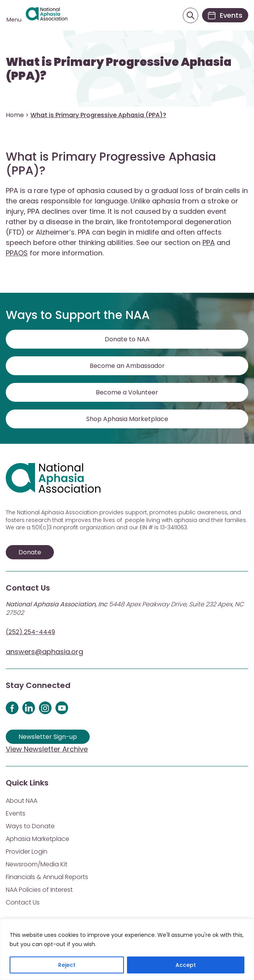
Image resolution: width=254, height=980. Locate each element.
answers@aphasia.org (44, 652)
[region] (127, 949)
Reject (67, 965)
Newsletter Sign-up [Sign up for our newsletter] (48, 737)
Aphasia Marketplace (38, 839)
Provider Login (27, 852)
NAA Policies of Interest (39, 890)
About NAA (22, 801)
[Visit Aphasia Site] (47, 15)
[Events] (225, 15)
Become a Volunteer (127, 392)
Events (16, 813)
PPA (209, 242)
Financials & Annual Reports (47, 877)
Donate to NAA (127, 339)
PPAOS (17, 253)
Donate (30, 552)
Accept (186, 965)
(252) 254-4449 (30, 632)
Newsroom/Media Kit (37, 864)
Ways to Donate (30, 826)
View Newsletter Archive (47, 749)
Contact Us (23, 902)
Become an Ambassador (127, 366)
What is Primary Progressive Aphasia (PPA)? (119, 69)
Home (15, 115)
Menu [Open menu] (14, 20)
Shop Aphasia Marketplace (127, 419)
